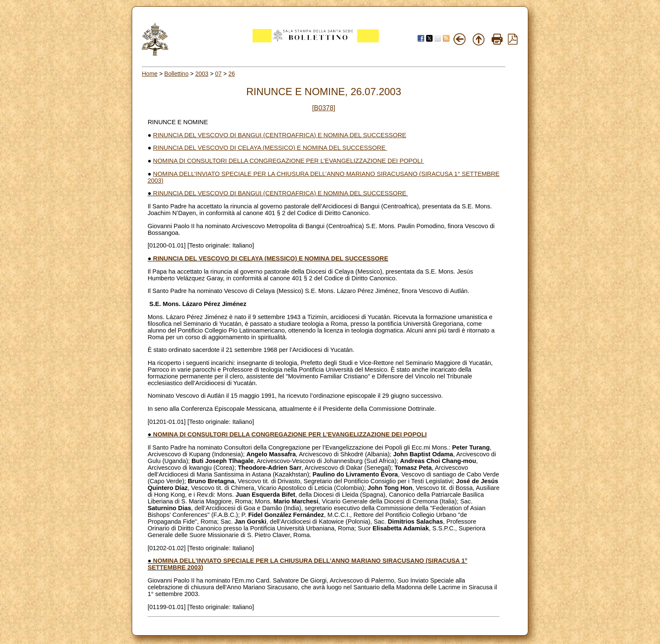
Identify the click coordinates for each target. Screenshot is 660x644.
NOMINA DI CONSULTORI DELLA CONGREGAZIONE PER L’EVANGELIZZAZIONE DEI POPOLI (289, 161)
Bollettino (176, 74)
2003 (202, 74)
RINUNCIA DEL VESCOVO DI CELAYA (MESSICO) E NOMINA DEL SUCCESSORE (270, 148)
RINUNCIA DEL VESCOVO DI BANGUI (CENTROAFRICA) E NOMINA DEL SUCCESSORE (280, 135)
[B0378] (323, 108)
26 (232, 74)
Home (150, 74)
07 (218, 74)
